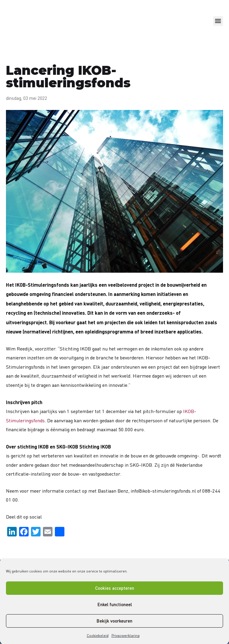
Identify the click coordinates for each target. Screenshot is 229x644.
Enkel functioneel (115, 604)
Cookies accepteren (115, 588)
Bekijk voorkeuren (114, 621)
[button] (218, 21)
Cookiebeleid (98, 636)
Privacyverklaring (126, 636)
